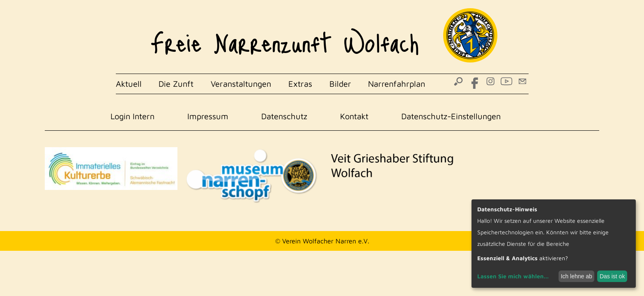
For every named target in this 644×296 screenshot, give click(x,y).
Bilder (340, 84)
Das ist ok (612, 276)
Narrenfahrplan (397, 84)
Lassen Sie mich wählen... (513, 276)
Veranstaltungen (241, 84)
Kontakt (354, 116)
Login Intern (132, 116)
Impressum (208, 116)
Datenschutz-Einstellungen (451, 116)
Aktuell (129, 84)
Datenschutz (284, 116)
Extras (300, 84)
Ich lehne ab (576, 276)
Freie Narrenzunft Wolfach (285, 37)
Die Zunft (176, 84)
